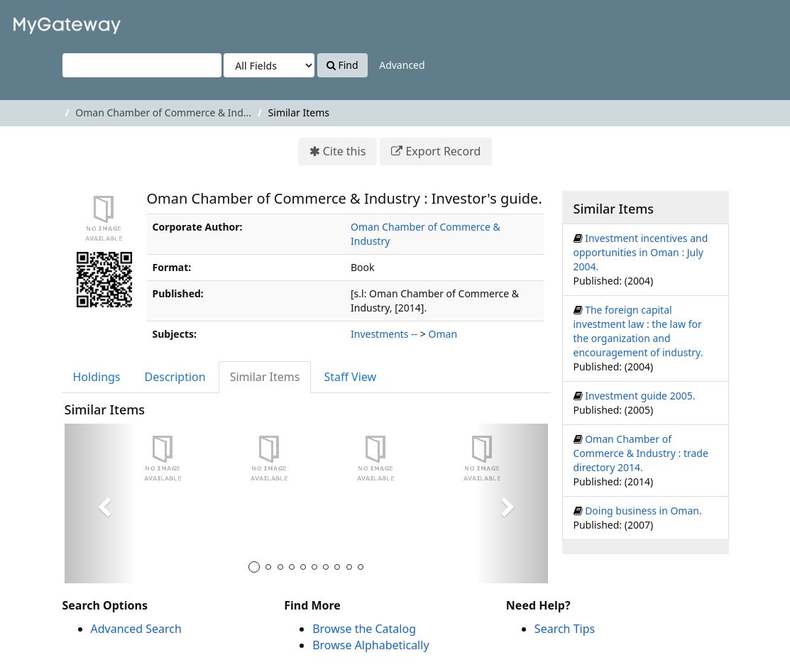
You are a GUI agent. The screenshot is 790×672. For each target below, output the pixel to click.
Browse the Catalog (364, 629)
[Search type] (269, 65)
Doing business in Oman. (643, 511)
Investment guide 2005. (640, 396)
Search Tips (565, 629)
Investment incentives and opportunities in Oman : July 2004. (641, 252)
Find (342, 65)
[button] (101, 503)
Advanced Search (136, 629)
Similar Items (265, 377)
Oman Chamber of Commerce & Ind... (163, 112)
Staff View (350, 377)
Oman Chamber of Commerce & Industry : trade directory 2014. (641, 453)
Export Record (443, 151)
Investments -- (384, 334)
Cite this (345, 151)
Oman (443, 334)
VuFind (45, 22)
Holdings (97, 377)
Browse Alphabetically (371, 645)
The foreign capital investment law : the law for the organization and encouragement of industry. (638, 331)
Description (175, 377)
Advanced (402, 65)
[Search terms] (142, 65)
